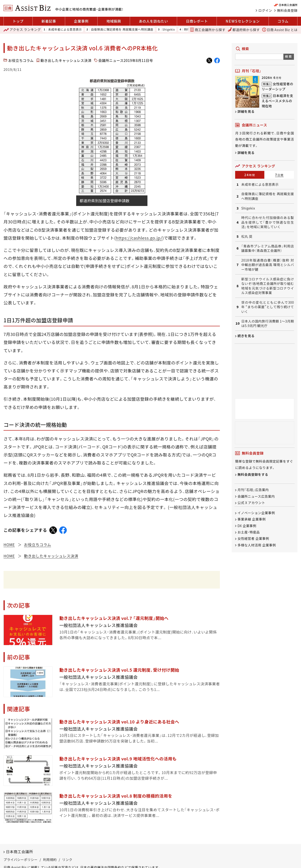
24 (250, 175)
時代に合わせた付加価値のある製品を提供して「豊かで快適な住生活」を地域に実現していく (268, 222)
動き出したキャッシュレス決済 (66, 60)
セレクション (243, 21)
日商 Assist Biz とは (280, 30)
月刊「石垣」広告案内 (253, 490)
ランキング (22, 30)
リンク (67, 860)
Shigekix (169, 30)
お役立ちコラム (21, 60)
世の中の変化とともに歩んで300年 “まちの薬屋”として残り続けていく (268, 307)
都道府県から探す (244, 30)
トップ (18, 21)
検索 (289, 56)
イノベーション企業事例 (256, 513)
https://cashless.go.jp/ (139, 238)
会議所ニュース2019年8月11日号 (126, 60)
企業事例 (81, 21)
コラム (283, 21)
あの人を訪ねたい (154, 21)
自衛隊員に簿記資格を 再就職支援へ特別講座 (122, 30)
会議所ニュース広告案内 (256, 496)
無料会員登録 (287, 10)
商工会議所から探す (208, 30)
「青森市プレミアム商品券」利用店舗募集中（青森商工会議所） (268, 248)
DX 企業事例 (247, 526)
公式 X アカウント (251, 503)
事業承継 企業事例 (252, 519)
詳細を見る (246, 111)
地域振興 (114, 21)
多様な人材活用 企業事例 (257, 545)
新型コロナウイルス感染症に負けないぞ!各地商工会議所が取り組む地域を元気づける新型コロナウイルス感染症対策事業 (268, 286)
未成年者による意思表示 (65, 30)
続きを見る (246, 336)
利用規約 (50, 860)
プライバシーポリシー (21, 860)
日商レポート (197, 21)
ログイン (265, 10)
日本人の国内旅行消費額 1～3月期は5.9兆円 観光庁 (268, 324)
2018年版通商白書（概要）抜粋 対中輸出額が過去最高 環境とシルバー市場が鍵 (268, 265)
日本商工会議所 (20, 852)
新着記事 (49, 21)
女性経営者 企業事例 (253, 539)
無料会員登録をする (253, 475)
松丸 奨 (247, 236)
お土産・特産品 (249, 532)
